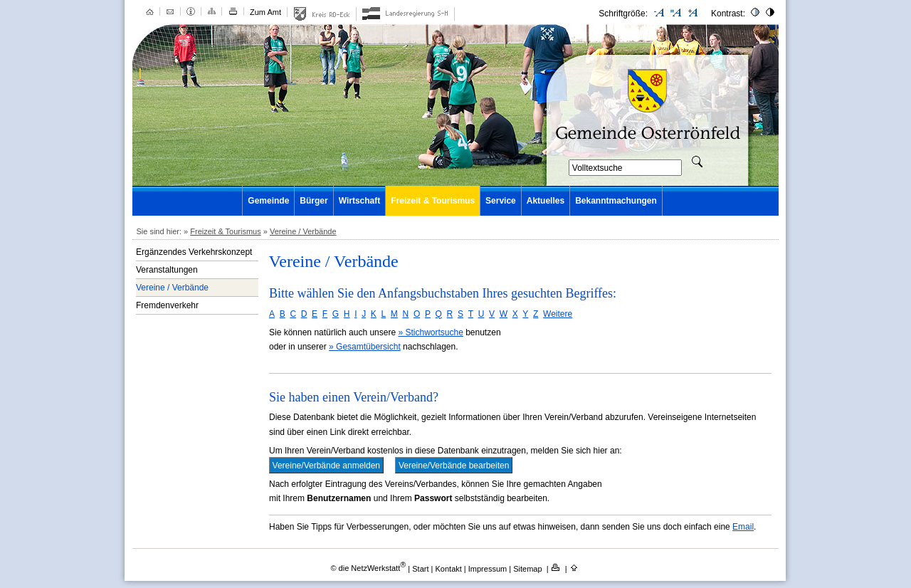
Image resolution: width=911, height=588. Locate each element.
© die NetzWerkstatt (368, 568)
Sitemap (528, 568)
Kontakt (450, 568)
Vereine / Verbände (303, 231)
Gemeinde (268, 201)
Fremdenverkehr (167, 305)
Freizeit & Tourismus (433, 201)
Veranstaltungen (167, 270)
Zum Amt (265, 12)
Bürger (314, 201)
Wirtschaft (360, 201)
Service (501, 201)
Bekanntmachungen (616, 201)
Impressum (489, 568)
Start (420, 568)
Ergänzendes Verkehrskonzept (194, 252)
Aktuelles (546, 201)
